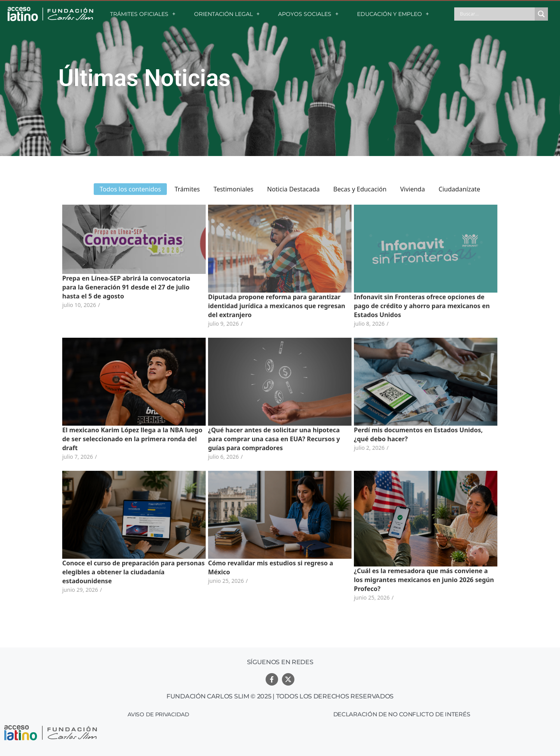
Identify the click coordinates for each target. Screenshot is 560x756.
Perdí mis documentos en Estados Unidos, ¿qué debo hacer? (418, 434)
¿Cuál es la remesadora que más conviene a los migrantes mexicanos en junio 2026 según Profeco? (424, 580)
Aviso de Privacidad (158, 714)
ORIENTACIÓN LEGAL (227, 14)
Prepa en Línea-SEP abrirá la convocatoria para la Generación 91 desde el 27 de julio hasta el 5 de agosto (126, 287)
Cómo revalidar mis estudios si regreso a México (271, 567)
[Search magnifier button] (541, 14)
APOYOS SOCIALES (308, 14)
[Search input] (496, 14)
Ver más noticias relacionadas (280, 621)
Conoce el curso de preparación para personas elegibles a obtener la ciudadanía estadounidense (133, 572)
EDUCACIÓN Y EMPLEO (393, 14)
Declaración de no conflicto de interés (402, 714)
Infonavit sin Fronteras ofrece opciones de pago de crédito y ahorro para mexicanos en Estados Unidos (422, 306)
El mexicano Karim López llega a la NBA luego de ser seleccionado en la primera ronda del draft (132, 439)
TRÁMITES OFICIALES (143, 14)
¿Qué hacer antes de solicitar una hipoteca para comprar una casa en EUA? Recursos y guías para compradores (274, 439)
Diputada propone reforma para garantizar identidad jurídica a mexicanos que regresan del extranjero (277, 306)
